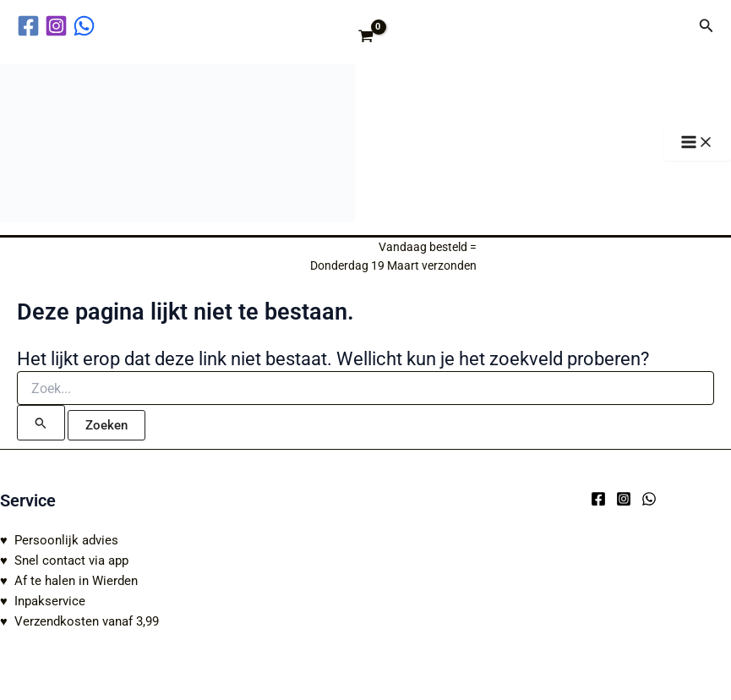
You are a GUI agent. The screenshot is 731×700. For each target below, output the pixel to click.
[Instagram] (624, 499)
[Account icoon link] (674, 25)
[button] (706, 26)
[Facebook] (598, 499)
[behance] (87, 26)
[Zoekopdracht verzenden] (41, 431)
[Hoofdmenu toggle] (697, 148)
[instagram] (59, 26)
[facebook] (31, 26)
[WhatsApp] (649, 499)
